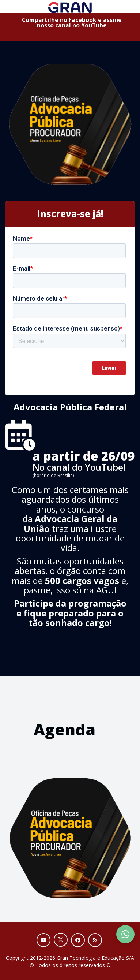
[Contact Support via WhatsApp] (125, 934)
